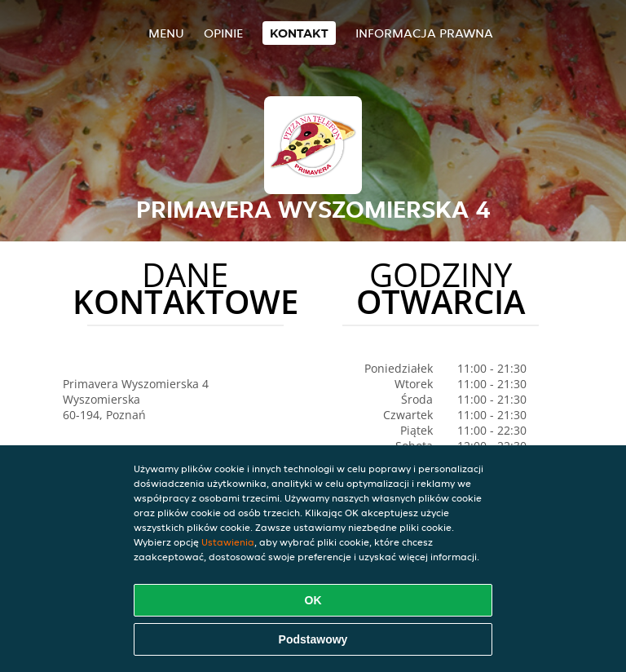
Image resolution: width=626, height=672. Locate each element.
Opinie (223, 33)
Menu (166, 33)
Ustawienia (228, 542)
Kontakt (299, 33)
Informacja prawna (424, 33)
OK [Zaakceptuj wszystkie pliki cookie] (313, 600)
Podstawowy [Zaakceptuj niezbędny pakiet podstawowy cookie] (313, 639)
